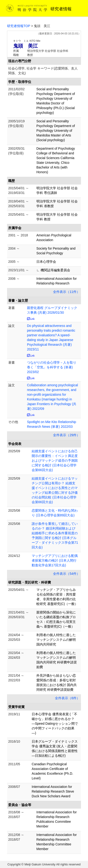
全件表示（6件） (67, 698)
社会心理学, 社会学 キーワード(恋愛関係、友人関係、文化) (43, 71)
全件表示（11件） (66, 292)
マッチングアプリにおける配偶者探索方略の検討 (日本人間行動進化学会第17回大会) (55, 560)
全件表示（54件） (66, 574)
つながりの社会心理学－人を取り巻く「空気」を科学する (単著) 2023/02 (52, 367)
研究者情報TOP (19, 26)
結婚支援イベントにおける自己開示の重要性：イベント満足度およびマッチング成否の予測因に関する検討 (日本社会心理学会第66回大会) (55, 461)
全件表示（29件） (66, 435)
